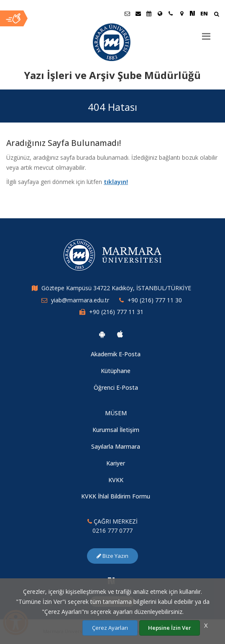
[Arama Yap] (216, 15)
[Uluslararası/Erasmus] (160, 13)
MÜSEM (116, 413)
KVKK (116, 480)
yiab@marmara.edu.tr (80, 300)
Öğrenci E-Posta (116, 387)
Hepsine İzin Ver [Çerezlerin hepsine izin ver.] (170, 628)
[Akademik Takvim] (149, 13)
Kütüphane (116, 371)
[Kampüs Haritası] (182, 13)
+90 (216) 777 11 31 (116, 312)
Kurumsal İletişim (116, 430)
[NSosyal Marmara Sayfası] (192, 13)
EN (204, 13)
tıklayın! (116, 182)
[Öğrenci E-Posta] (127, 13)
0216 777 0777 (112, 530)
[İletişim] (171, 13)
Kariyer (116, 463)
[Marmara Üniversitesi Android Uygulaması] (102, 334)
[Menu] (206, 33)
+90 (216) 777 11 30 (155, 300)
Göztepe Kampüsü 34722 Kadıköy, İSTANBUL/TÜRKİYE (116, 288)
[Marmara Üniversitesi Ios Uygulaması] (120, 334)
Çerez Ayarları (110, 628)
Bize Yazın (112, 556)
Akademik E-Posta (116, 354)
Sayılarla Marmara (116, 446)
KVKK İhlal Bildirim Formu (116, 496)
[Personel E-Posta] (138, 13)
